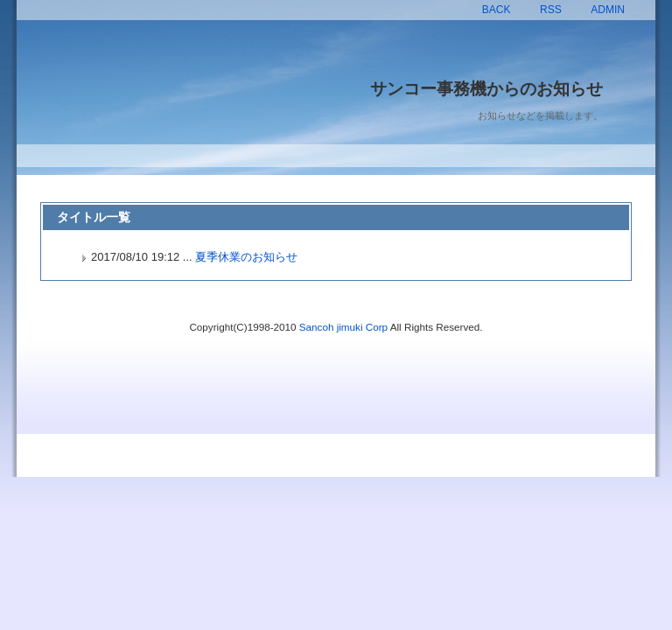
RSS (551, 10)
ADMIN (608, 10)
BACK (497, 10)
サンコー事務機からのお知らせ (486, 89)
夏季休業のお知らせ (246, 257)
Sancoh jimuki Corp (343, 327)
